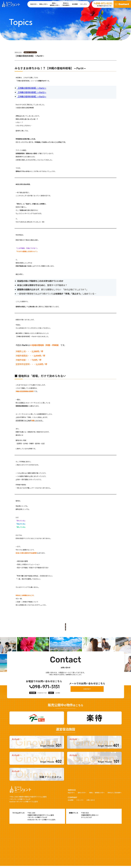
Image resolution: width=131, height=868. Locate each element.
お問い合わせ (91, 798)
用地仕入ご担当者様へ (66, 4)
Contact (124, 4)
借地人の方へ (44, 4)
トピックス (83, 4)
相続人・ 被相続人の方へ (55, 4)
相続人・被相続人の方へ (97, 791)
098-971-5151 (46, 685)
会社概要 (75, 4)
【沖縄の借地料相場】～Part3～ (32, 96)
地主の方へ (34, 4)
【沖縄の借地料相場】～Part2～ (32, 92)
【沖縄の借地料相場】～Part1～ (32, 88)
